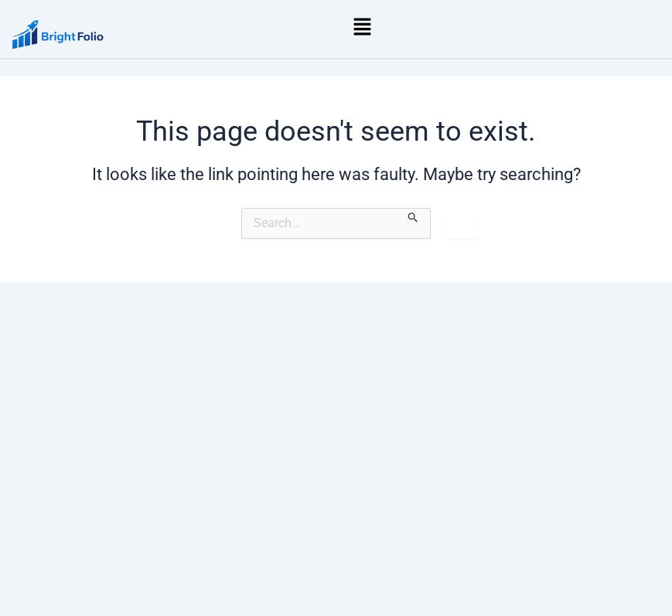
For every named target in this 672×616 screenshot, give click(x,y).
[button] (363, 26)
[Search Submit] (413, 216)
